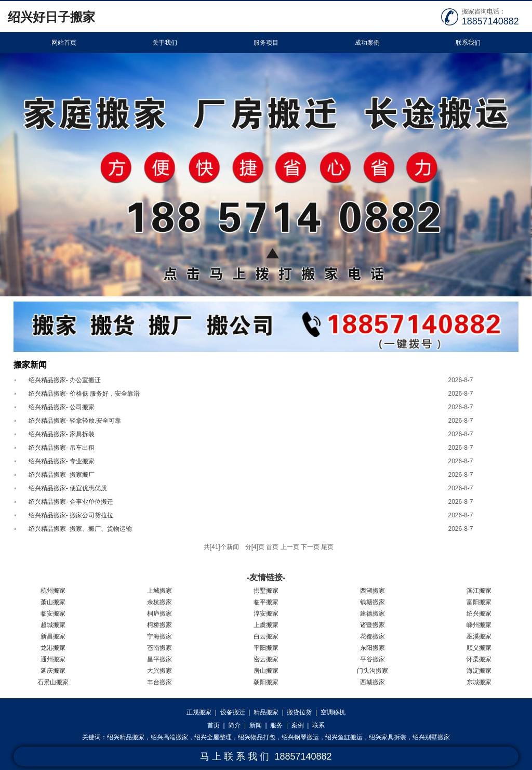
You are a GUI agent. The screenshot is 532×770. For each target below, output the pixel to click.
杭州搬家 (53, 591)
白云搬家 (266, 636)
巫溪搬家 (479, 636)
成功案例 (367, 43)
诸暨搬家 (373, 625)
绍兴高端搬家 (169, 737)
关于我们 (165, 43)
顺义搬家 (479, 648)
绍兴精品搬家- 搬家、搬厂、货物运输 (80, 529)
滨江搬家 (479, 591)
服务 (276, 725)
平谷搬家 (373, 659)
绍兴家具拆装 (388, 737)
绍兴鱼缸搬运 (344, 737)
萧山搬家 (53, 602)
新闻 (256, 725)
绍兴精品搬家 (126, 737)
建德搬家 (373, 614)
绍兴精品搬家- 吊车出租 (62, 448)
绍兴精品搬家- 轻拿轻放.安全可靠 (75, 421)
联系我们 (468, 43)
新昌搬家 (53, 636)
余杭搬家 (159, 602)
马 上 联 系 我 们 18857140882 (266, 756)
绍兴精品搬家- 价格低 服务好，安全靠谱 (84, 394)
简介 (234, 725)
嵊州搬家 (479, 625)
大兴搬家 (159, 671)
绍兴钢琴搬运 (300, 737)
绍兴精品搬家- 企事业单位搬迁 (71, 502)
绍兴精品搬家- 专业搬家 (62, 461)
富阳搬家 (479, 602)
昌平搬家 (159, 659)
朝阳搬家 (266, 682)
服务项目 (266, 43)
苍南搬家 (159, 648)
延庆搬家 (53, 671)
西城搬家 (373, 682)
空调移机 (333, 712)
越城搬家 (53, 625)
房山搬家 (266, 671)
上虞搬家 (266, 625)
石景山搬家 (53, 682)
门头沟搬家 (373, 671)
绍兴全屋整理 (213, 737)
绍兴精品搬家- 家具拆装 (62, 434)
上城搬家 (159, 591)
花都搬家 (373, 636)
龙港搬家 (53, 648)
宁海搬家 (159, 636)
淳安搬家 (266, 614)
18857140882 (490, 21)
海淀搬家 (479, 671)
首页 (214, 725)
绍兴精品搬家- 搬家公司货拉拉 (71, 515)
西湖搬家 (373, 591)
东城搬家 (479, 682)
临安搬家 (53, 614)
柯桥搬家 (159, 625)
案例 (298, 725)
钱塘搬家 (373, 602)
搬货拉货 (299, 712)
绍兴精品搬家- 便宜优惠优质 (68, 488)
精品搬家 (266, 712)
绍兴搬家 (479, 614)
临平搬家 (266, 602)
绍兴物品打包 (257, 737)
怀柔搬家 (479, 659)
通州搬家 (53, 659)
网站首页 (64, 43)
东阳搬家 (373, 648)
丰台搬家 (159, 682)
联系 (318, 725)
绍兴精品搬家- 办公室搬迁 (65, 380)
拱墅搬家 (266, 591)
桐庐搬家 (159, 614)
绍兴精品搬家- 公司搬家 (62, 407)
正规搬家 (199, 712)
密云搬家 (266, 659)
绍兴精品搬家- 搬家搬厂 (62, 475)
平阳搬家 (266, 648)
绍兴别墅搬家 (431, 737)
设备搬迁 (233, 712)
